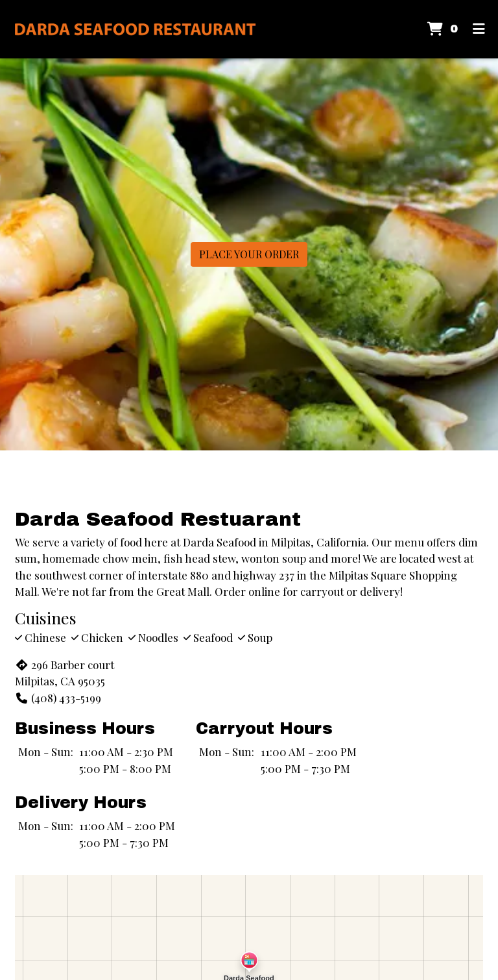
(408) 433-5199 (58, 698)
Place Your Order (249, 254)
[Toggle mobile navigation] (479, 29)
